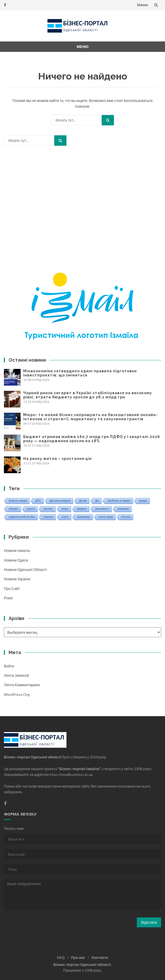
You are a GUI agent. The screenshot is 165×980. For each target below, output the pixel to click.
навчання (123, 509)
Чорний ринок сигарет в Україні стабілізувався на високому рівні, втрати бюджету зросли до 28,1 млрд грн (88, 395)
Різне (8, 598)
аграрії (143, 501)
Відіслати (149, 922)
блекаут (14, 509)
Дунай (83, 501)
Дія (97, 501)
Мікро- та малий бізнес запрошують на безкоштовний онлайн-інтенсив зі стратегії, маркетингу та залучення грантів (90, 417)
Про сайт (12, 589)
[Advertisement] (83, 198)
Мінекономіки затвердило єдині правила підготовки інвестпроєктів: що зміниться (80, 373)
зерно (65, 509)
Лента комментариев (22, 685)
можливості (102, 509)
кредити (82, 509)
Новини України (17, 579)
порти (65, 517)
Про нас (78, 957)
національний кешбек (22, 517)
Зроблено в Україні (119, 501)
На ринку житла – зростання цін (57, 459)
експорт (48, 509)
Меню (143, 5)
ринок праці (106, 517)
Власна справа (18, 501)
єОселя (126, 517)
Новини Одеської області (25, 570)
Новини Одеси (16, 560)
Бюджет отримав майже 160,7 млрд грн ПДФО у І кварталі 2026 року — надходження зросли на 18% (92, 439)
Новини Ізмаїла (17, 550)
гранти (31, 509)
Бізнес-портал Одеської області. (83, 964)
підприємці (84, 517)
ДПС (38, 501)
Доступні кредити (60, 501)
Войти (9, 666)
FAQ (61, 957)
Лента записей (16, 675)
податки (48, 517)
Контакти (100, 957)
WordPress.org (17, 694)
